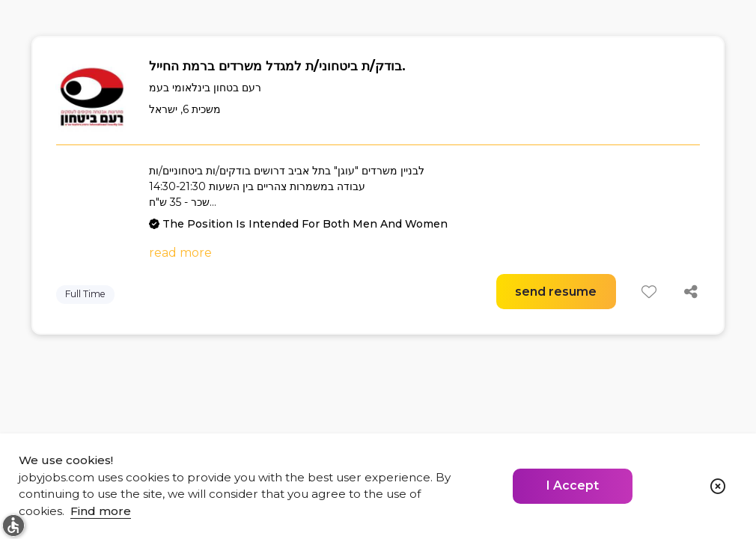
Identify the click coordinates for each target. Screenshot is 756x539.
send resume (556, 292)
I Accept (573, 485)
